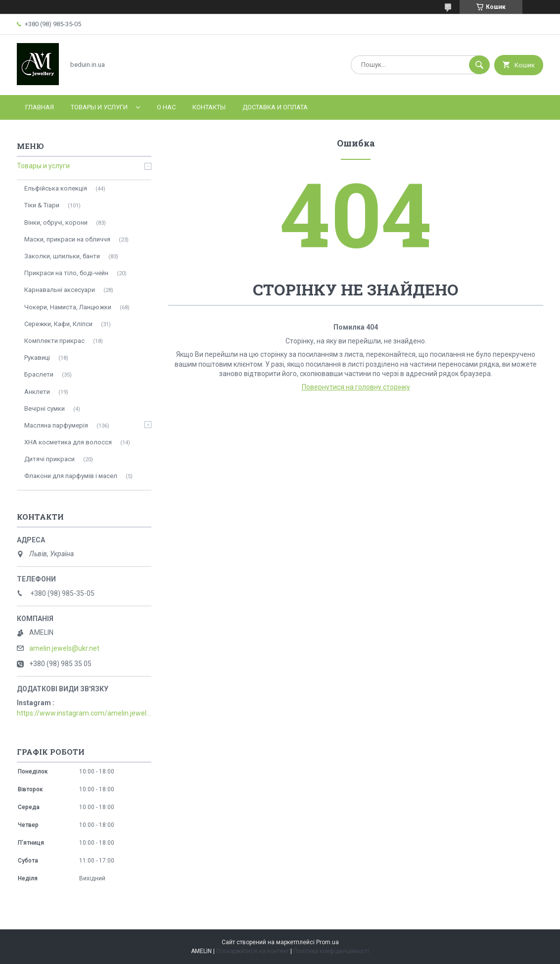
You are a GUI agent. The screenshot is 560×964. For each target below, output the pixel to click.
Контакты (209, 107)
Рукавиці (37, 358)
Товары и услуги (99, 107)
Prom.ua (327, 942)
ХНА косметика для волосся (68, 442)
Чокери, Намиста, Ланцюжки (68, 307)
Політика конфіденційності (331, 951)
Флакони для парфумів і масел (71, 476)
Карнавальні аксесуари (60, 290)
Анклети (37, 392)
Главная (40, 107)
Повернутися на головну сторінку (356, 387)
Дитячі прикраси (49, 459)
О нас (166, 107)
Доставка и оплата (275, 107)
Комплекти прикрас (54, 341)
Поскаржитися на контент (253, 951)
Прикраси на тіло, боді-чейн (66, 273)
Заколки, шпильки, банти (62, 256)
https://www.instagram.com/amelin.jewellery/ (84, 713)
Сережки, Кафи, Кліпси (58, 324)
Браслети (39, 374)
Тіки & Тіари (42, 205)
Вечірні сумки (45, 409)
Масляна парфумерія (56, 425)
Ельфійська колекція (56, 188)
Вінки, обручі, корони (56, 222)
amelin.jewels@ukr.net (64, 648)
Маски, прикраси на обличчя (67, 239)
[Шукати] (479, 65)
